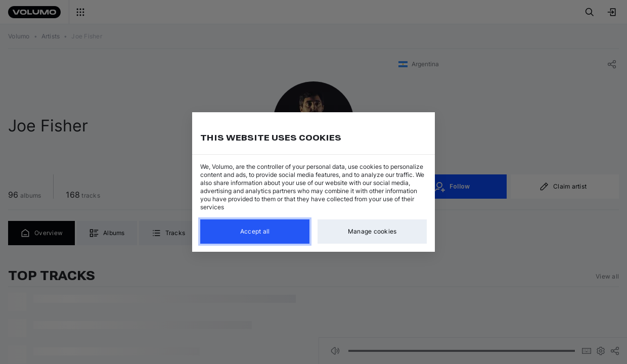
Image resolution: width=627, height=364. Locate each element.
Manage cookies (372, 231)
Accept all (255, 231)
